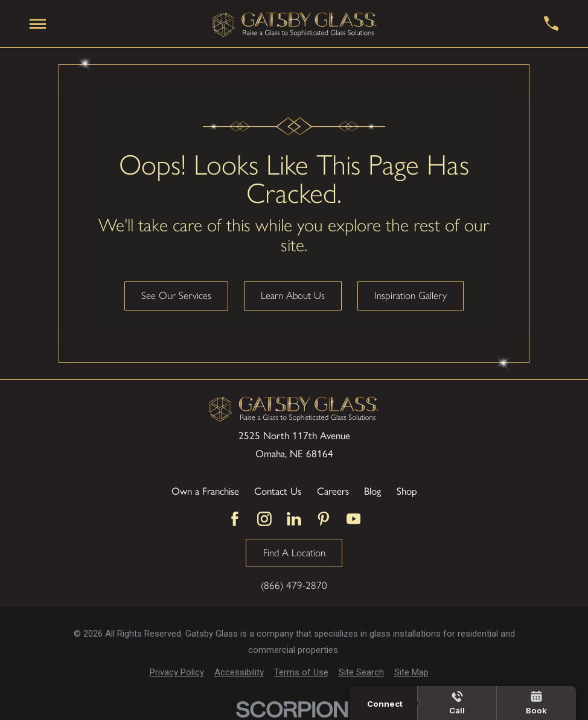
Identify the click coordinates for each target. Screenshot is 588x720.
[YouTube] (354, 519)
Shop (407, 490)
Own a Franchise (205, 490)
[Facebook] (235, 519)
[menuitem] (177, 673)
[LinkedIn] (294, 519)
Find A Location (294, 553)
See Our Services (176, 295)
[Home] (295, 24)
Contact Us (278, 490)
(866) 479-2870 (294, 586)
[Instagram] (264, 519)
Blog (372, 490)
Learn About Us (293, 295)
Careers (333, 490)
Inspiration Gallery (411, 295)
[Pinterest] (324, 519)
